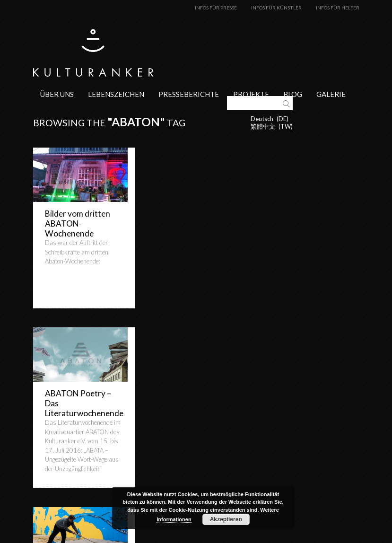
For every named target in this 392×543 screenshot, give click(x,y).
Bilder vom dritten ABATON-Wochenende (78, 223)
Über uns (57, 94)
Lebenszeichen (116, 94)
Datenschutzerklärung (329, 539)
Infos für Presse (216, 8)
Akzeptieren (226, 519)
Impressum (274, 539)
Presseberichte (189, 94)
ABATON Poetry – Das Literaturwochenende (188, 228)
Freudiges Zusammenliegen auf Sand (76, 403)
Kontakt (237, 539)
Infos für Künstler (276, 8)
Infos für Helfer (338, 8)
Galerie (331, 94)
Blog (293, 94)
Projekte (251, 94)
